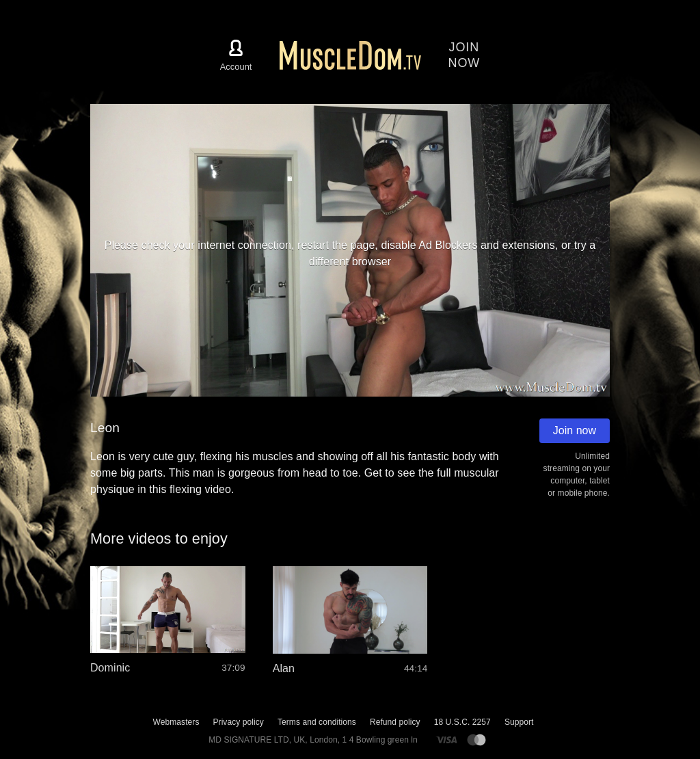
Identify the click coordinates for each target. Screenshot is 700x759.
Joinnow (465, 55)
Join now (575, 430)
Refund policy (395, 722)
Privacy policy (238, 722)
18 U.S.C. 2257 (462, 722)
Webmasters (176, 722)
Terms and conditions (317, 722)
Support (519, 722)
